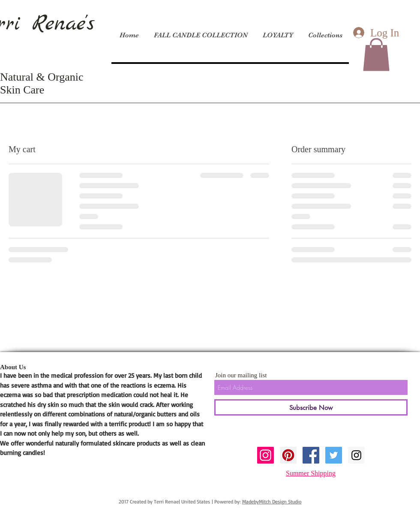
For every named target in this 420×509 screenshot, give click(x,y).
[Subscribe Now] (311, 407)
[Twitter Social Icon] (334, 455)
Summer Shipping (311, 473)
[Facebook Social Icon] (311, 455)
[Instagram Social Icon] (265, 455)
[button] (376, 54)
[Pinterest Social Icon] (288, 455)
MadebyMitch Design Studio (272, 501)
